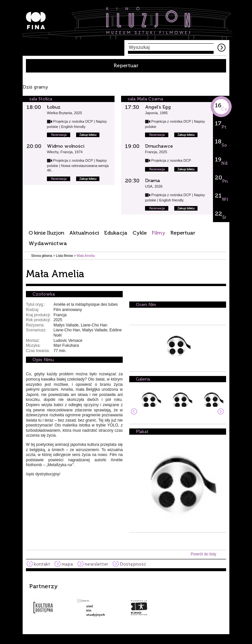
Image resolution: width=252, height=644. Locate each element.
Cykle (140, 233)
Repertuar (126, 65)
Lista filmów (64, 256)
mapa (67, 564)
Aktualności (84, 233)
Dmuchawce (159, 146)
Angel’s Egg (158, 107)
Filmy (158, 233)
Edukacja (116, 233)
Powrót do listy (203, 554)
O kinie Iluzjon (46, 233)
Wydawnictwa (48, 243)
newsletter (96, 564)
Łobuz (54, 107)
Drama (152, 181)
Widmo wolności (66, 146)
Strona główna (42, 256)
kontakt (42, 564)
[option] (126, 600)
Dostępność (133, 564)
